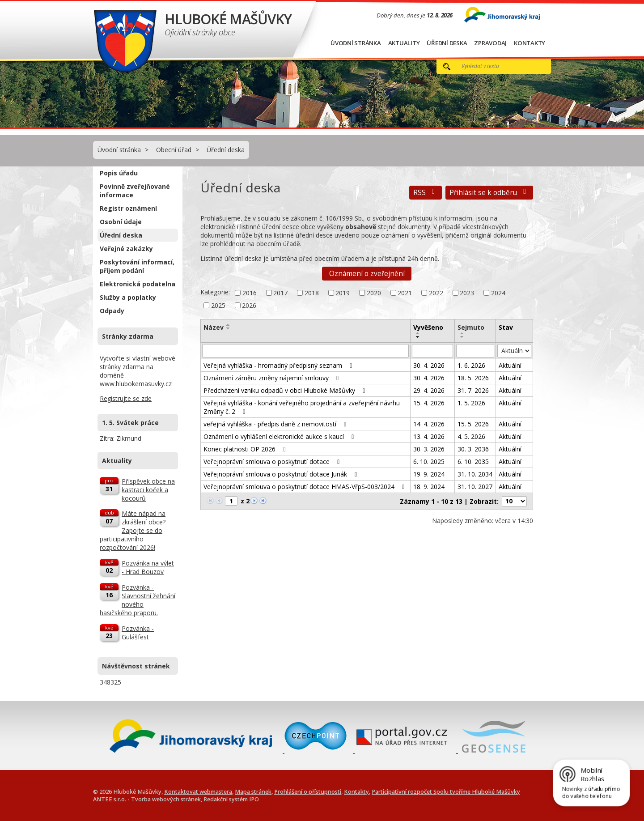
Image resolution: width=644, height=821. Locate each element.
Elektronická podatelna (138, 284)
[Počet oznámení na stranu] (514, 501)
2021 (405, 293)
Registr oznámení (128, 208)
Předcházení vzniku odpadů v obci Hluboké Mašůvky (286, 390)
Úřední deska (447, 43)
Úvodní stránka (356, 43)
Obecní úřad (174, 150)
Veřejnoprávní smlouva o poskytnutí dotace (273, 462)
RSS (426, 193)
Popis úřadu (119, 173)
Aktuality (404, 43)
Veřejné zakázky (126, 249)
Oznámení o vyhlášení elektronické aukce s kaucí (280, 436)
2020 (374, 293)
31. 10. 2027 (475, 487)
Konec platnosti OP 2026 (246, 449)
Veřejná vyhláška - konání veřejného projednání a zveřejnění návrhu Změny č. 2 (302, 407)
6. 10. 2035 (473, 462)
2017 (280, 293)
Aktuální (510, 365)
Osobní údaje (121, 222)
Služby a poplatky (128, 297)
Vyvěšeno (428, 327)
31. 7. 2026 (473, 390)
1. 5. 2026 (471, 403)
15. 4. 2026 (429, 403)
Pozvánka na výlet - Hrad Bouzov (148, 567)
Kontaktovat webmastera (198, 792)
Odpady (112, 311)
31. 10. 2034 (475, 474)
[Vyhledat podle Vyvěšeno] (432, 351)
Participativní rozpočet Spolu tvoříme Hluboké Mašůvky (446, 792)
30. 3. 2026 (429, 449)
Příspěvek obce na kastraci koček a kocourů (148, 490)
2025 (218, 305)
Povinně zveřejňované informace (135, 191)
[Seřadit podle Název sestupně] (229, 328)
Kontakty (530, 43)
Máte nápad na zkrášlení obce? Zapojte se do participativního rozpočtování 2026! (133, 530)
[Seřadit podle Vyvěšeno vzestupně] (418, 333)
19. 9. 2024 (429, 474)
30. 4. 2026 (429, 365)
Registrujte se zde (126, 398)
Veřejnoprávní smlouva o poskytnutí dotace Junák (282, 474)
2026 (249, 305)
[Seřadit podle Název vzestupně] (229, 325)
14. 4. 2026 (429, 424)
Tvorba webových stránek (166, 799)
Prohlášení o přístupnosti (308, 792)
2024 (498, 293)
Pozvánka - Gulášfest (138, 633)
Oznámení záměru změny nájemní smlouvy (273, 378)
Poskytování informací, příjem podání (137, 266)
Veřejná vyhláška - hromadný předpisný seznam (279, 365)
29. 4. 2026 (429, 390)
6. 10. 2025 (429, 462)
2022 (436, 293)
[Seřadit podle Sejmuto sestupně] (462, 337)
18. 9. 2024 (429, 487)
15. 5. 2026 (473, 424)
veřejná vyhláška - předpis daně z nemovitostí (276, 424)
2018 (312, 293)
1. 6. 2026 (471, 365)
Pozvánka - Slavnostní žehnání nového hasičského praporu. (138, 600)
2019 (343, 293)
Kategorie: (215, 292)
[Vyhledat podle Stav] (514, 351)
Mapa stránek (253, 792)
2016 (250, 293)
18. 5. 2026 (473, 378)
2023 (467, 293)
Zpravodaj (490, 43)
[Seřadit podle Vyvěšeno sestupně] (418, 337)
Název (214, 327)
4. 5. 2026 (471, 436)
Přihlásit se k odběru (489, 193)
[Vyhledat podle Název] (305, 351)
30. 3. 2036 (473, 449)
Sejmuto (471, 327)
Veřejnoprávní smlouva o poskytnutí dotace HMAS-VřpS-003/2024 (305, 487)
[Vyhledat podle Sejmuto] (475, 351)
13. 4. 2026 (429, 436)
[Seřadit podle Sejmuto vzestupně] (462, 333)
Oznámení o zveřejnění (367, 274)
